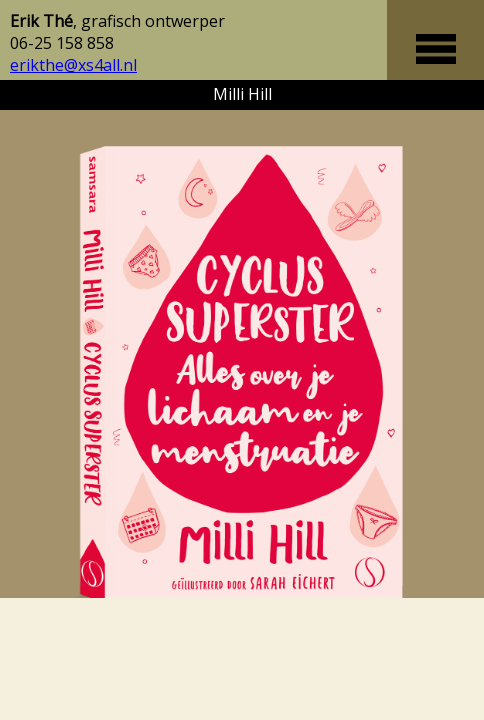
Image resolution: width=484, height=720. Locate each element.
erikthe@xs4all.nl (73, 65)
